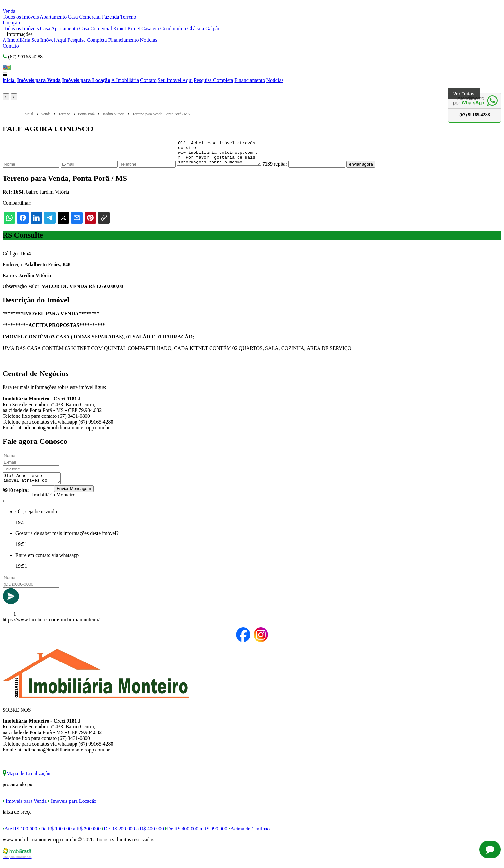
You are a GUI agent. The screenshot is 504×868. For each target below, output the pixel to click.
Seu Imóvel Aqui (49, 40)
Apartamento (53, 17)
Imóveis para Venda (39, 80)
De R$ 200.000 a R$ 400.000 (133, 835)
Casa (73, 17)
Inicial (9, 80)
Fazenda (110, 17)
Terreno (128, 17)
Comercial (90, 17)
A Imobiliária (16, 40)
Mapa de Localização (27, 780)
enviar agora (371, 169)
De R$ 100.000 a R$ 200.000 (70, 835)
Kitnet (120, 28)
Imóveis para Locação (86, 80)
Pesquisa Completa (87, 40)
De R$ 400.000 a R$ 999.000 (196, 835)
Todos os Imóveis (21, 17)
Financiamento (123, 40)
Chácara (196, 28)
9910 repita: (16, 497)
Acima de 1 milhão (249, 835)
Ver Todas (464, 94)
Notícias (149, 40)
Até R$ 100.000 (20, 835)
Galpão (213, 28)
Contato (11, 46)
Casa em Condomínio (164, 28)
